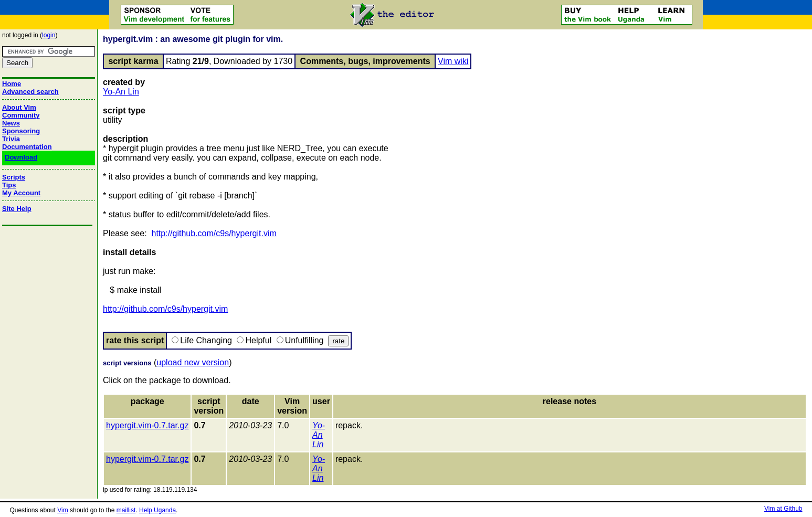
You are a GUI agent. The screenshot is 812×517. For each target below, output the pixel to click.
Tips (9, 185)
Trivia (11, 139)
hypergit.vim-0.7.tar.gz (147, 425)
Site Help (17, 209)
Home (12, 84)
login (49, 35)
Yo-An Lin (121, 92)
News (11, 123)
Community (21, 115)
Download (21, 157)
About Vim (19, 107)
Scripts (14, 177)
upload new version (193, 362)
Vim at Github (783, 509)
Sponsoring (21, 131)
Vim (62, 510)
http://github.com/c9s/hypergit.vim (214, 233)
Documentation (27, 147)
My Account (21, 193)
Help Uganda (157, 510)
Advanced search (30, 92)
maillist (126, 510)
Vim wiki (453, 61)
